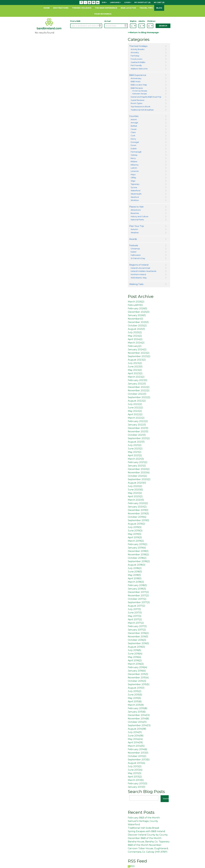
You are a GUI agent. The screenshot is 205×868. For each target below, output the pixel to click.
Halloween (136, 255)
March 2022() (136, 418)
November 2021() (138, 432)
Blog (159, 8)
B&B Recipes (137, 88)
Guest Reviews (137, 100)
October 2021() (137, 435)
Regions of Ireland (139, 265)
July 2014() (135, 732)
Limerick (135, 171)
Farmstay (135, 56)
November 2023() (139, 353)
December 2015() (138, 674)
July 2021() (135, 445)
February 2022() (138, 421)
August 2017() (137, 606)
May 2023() (135, 370)
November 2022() (139, 391)
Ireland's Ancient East (140, 268)
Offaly (133, 178)
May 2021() (135, 452)
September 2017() (139, 602)
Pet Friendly (136, 65)
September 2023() (139, 356)
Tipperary (135, 184)
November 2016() (138, 637)
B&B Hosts (136, 81)
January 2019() (137, 548)
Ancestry (135, 52)
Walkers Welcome (139, 69)
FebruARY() (135, 305)
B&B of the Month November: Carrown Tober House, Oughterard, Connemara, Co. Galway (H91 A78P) (148, 848)
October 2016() (137, 640)
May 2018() (134, 575)
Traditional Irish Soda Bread (143, 828)
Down (133, 145)
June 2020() (135, 490)
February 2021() (138, 462)
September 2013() (139, 760)
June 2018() (135, 572)
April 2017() (135, 619)
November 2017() (138, 596)
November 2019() (138, 514)
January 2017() (137, 630)
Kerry (133, 158)
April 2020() (135, 496)
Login (128, 2)
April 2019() (135, 537)
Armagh (134, 123)
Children (150, 21)
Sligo (133, 181)
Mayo (133, 174)
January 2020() (137, 507)
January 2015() (137, 712)
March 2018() (136, 582)
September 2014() (139, 725)
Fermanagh (136, 152)
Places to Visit (136, 207)
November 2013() (138, 753)
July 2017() (134, 609)
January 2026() (137, 315)
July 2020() (135, 486)
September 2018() (139, 561)
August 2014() (137, 729)
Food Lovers (136, 59)
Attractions (136, 210)
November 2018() (138, 555)
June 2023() (135, 367)
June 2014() (136, 736)
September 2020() (139, 479)
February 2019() (138, 544)
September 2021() (139, 438)
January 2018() (137, 589)
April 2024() (135, 339)
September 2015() (139, 684)
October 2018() (137, 558)
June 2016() (135, 654)
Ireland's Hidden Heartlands (143, 271)
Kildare (134, 161)
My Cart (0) (159, 2)
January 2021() (137, 466)
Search (163, 26)
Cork (133, 136)
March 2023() (136, 377)
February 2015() (138, 708)
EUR (104, 2)
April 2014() (135, 742)
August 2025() (136, 329)
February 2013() (138, 783)
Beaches (135, 213)
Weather (135, 233)
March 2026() (136, 302)
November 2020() (139, 473)
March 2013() (136, 780)
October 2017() (137, 599)
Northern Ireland (138, 274)
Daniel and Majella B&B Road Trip (146, 97)
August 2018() (137, 565)
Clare (133, 132)
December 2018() (138, 551)
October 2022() (137, 394)
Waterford (135, 191)
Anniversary (136, 78)
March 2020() (136, 500)
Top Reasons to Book (141, 107)
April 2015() (135, 701)
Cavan (134, 129)
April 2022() (135, 414)
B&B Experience (138, 75)
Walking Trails (136, 284)
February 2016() (138, 667)
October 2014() (137, 722)
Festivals (134, 245)
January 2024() (137, 349)
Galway (134, 155)
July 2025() (135, 332)
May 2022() (135, 411)
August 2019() (137, 524)
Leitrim (134, 168)
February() (135, 346)
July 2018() (135, 568)
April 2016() (135, 660)
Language (115, 2)
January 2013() (137, 787)
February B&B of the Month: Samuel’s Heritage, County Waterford (144, 821)
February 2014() (138, 749)
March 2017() (136, 623)
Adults (142, 21)
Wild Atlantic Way (139, 278)
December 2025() (139, 312)
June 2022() (135, 408)
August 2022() (137, 401)
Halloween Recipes (139, 94)
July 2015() (135, 691)
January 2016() (137, 671)
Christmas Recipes (140, 91)
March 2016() (136, 664)
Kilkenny (135, 165)
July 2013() (135, 766)
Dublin (134, 149)
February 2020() (138, 503)
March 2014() (136, 746)
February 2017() (137, 626)
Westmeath (136, 194)
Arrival (107, 21)
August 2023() (137, 360)
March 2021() (136, 459)
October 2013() (137, 756)
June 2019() (135, 531)
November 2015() (138, 678)
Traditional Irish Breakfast (142, 110)
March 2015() (136, 705)
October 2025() (137, 326)
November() (136, 319)
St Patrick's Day (138, 258)
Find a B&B (75, 21)
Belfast (134, 126)
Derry (133, 139)
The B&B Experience (106, 8)
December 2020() (139, 469)
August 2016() (136, 647)
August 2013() (137, 763)
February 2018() (137, 585)
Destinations (61, 8)
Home (47, 8)
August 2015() (136, 688)
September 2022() (139, 397)
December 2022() (139, 387)
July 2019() (135, 527)
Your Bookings (103, 14)
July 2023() (135, 363)
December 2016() (138, 633)
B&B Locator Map (139, 85)
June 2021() (135, 449)
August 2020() (137, 483)
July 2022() (135, 404)
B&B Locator (128, 8)
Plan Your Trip (137, 226)
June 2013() (135, 770)
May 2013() (135, 773)
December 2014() (139, 715)
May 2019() (135, 534)
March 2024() (136, 343)
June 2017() (135, 613)
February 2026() (138, 308)
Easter (134, 252)
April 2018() (135, 578)
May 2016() (135, 657)
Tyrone (134, 187)
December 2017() (138, 592)
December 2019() (138, 510)
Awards (133, 239)
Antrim (134, 119)
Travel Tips (146, 8)
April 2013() (135, 777)
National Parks (137, 220)
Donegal (135, 142)
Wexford (135, 197)
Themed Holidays (82, 8)
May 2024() (135, 336)
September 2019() (139, 520)
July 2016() (135, 650)
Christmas (135, 249)
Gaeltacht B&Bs (138, 62)
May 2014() (135, 739)
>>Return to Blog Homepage (143, 32)
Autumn (134, 229)
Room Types (136, 103)
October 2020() (137, 476)
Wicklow (135, 200)
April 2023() (135, 373)
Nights (133, 21)
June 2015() (135, 695)
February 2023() (138, 380)
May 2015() (134, 698)
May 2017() (135, 616)
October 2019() (137, 517)
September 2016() (138, 643)
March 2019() (136, 541)
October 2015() (137, 681)
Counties (134, 116)
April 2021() (135, 455)
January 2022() (137, 384)
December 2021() (138, 428)
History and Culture (140, 216)
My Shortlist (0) (142, 2)
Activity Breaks (138, 49)
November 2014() (138, 719)
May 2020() (135, 493)
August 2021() (136, 442)
